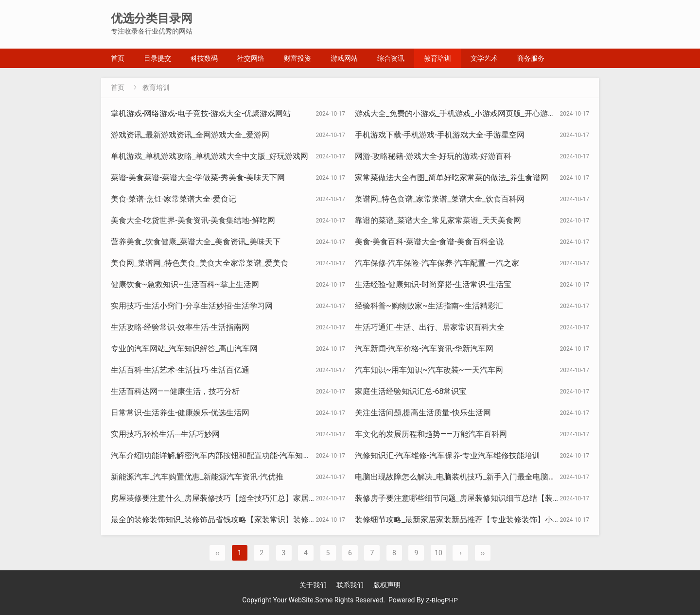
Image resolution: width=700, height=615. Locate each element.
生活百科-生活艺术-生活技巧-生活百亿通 (180, 370)
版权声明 (387, 585)
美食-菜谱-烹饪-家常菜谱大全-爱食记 (174, 199)
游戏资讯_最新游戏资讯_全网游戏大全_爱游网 (190, 135)
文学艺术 (484, 58)
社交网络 (251, 58)
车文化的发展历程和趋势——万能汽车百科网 (431, 434)
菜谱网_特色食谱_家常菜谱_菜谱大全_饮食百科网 (440, 199)
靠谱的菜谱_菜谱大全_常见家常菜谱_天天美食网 (438, 220)
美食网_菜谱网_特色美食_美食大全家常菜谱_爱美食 (200, 263)
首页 (118, 58)
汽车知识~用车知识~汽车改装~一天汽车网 (429, 370)
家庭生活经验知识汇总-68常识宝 (411, 391)
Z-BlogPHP (442, 600)
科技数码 (204, 58)
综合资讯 (391, 58)
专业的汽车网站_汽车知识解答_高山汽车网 (184, 349)
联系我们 (350, 585)
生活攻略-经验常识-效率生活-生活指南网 (180, 327)
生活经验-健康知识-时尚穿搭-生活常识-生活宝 (433, 284)
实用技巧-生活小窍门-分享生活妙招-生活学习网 (192, 306)
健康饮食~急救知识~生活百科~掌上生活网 (185, 284)
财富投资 (297, 58)
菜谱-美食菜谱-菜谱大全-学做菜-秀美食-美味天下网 (198, 178)
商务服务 (531, 58)
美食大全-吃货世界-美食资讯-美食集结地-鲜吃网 (193, 220)
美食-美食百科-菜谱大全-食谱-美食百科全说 (429, 242)
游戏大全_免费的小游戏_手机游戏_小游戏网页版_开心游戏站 (459, 113)
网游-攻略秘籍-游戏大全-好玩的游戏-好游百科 (433, 156)
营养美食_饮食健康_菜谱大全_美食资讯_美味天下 (196, 242)
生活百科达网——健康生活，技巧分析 (175, 391)
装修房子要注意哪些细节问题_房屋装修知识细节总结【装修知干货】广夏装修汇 (493, 498)
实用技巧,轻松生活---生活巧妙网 (165, 434)
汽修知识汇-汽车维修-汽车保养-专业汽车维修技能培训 (447, 455)
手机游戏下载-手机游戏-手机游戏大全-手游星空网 (440, 135)
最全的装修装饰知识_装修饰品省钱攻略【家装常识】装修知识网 (221, 520)
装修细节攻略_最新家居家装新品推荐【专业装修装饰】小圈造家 (465, 520)
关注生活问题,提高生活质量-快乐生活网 (423, 413)
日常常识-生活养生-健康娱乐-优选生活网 (180, 413)
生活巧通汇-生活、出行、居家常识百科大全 (430, 327)
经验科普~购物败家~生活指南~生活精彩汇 (429, 306)
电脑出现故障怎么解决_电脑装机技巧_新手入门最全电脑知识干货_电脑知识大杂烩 (496, 477)
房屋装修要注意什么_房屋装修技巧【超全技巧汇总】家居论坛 (218, 498)
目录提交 (157, 58)
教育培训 (437, 58)
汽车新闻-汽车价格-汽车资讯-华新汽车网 (424, 349)
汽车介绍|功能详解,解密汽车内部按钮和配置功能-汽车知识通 (215, 455)
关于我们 (313, 585)
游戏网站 (344, 58)
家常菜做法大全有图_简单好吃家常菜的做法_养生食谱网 (452, 178)
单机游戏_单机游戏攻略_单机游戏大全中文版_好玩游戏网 (210, 156)
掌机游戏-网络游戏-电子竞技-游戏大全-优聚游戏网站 (201, 113)
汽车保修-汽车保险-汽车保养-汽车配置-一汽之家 (437, 263)
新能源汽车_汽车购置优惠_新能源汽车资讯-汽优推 (197, 477)
